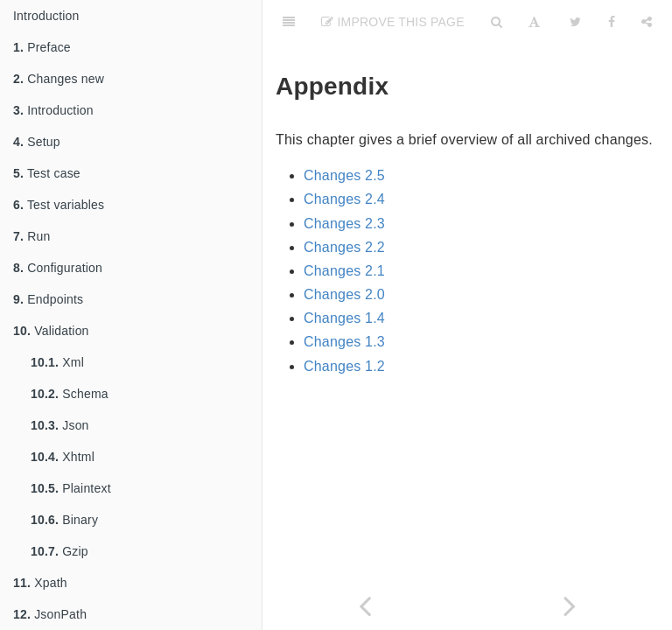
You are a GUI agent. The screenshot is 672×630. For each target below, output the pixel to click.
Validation (51, 331)
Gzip (59, 551)
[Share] (647, 22)
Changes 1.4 (344, 318)
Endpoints (48, 299)
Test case (47, 173)
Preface (42, 47)
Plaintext (71, 488)
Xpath (40, 583)
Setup (37, 142)
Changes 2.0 (344, 294)
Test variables (59, 205)
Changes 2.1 (344, 271)
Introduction (46, 16)
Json (60, 425)
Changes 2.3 (344, 224)
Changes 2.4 (344, 199)
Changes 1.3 (344, 342)
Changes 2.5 (344, 175)
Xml (57, 362)
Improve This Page (393, 22)
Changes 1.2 (344, 366)
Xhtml (63, 457)
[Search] (497, 22)
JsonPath (50, 614)
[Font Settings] (534, 22)
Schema (70, 394)
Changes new (59, 79)
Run (31, 236)
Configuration (58, 268)
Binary (64, 520)
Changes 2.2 (344, 247)
